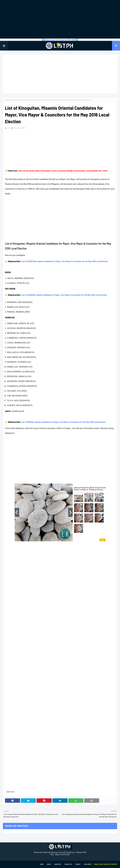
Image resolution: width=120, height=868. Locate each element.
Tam (8, 128)
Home (7, 100)
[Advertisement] (60, 19)
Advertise (58, 864)
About (49, 864)
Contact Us (68, 864)
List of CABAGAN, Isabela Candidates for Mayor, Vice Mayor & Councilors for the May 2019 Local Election (64, 295)
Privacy (78, 864)
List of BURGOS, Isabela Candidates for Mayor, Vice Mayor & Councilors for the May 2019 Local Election (63, 422)
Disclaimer (88, 864)
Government (14, 100)
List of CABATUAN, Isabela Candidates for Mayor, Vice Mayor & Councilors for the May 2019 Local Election (65, 261)
